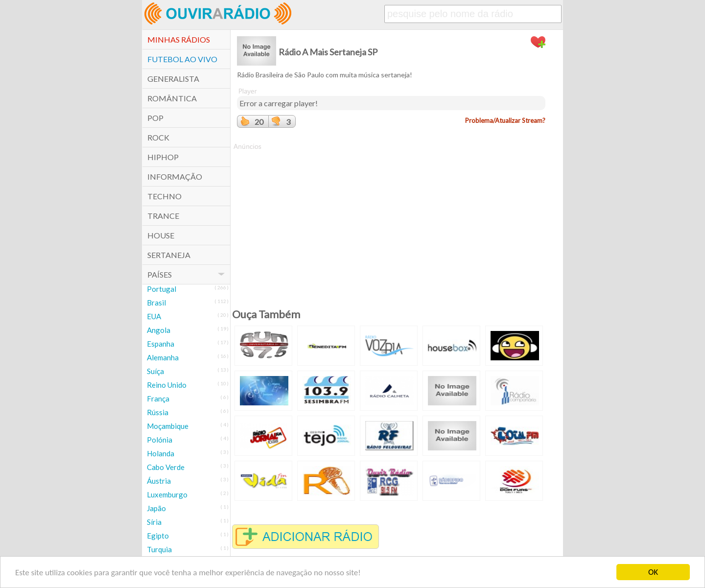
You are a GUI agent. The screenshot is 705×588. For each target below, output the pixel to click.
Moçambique (168, 426)
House (161, 235)
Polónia (160, 440)
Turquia (159, 549)
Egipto (158, 536)
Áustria (159, 481)
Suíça (155, 371)
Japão (156, 508)
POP (155, 118)
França (158, 399)
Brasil (156, 303)
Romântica (172, 98)
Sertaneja (169, 255)
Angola (159, 330)
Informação (175, 176)
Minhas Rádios (179, 39)
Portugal (162, 289)
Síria (154, 522)
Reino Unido (167, 385)
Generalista (173, 79)
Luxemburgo (167, 494)
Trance (163, 216)
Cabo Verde (166, 467)
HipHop (163, 157)
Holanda (161, 453)
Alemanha (163, 357)
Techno (164, 196)
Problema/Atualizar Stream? (505, 120)
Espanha (161, 344)
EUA (154, 316)
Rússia (158, 412)
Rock (158, 137)
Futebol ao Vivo (182, 59)
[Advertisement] (391, 220)
